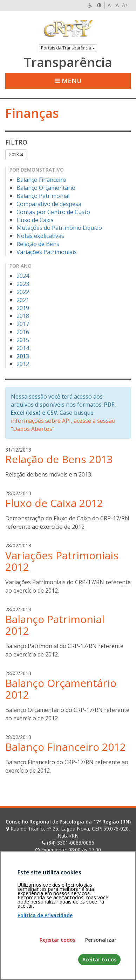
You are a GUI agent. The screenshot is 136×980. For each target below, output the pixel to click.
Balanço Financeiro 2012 (66, 747)
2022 (23, 292)
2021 (23, 300)
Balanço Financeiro (41, 180)
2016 (23, 332)
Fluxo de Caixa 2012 (54, 503)
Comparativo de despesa (49, 204)
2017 (23, 324)
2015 (23, 340)
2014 (23, 348)
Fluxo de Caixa (35, 220)
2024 (23, 276)
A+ (125, 5)
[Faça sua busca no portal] (61, 870)
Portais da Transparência (68, 48)
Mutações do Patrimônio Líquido (59, 228)
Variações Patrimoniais (47, 252)
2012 (23, 364)
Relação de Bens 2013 (59, 459)
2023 (23, 284)
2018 (23, 316)
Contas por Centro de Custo (53, 212)
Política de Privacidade (45, 972)
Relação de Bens (38, 244)
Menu (68, 81)
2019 (23, 308)
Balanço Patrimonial (43, 196)
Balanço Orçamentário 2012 (61, 689)
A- (110, 5)
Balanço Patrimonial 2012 (55, 625)
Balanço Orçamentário (46, 188)
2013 (16, 155)
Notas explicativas (40, 236)
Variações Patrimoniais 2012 (62, 561)
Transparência (68, 62)
